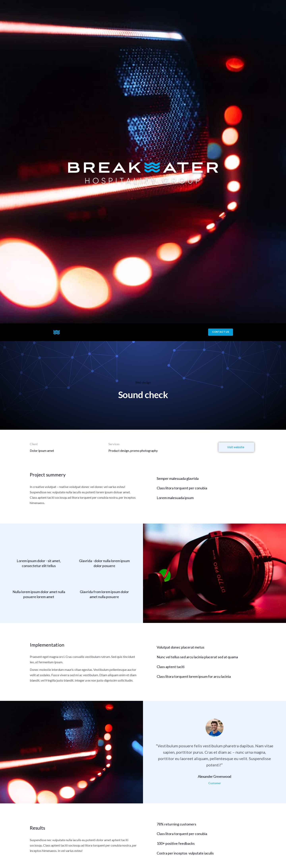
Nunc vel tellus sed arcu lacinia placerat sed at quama (197, 663)
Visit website (236, 453)
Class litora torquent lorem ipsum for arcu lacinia (194, 683)
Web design (143, 389)
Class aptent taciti (171, 673)
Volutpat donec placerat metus (181, 653)
